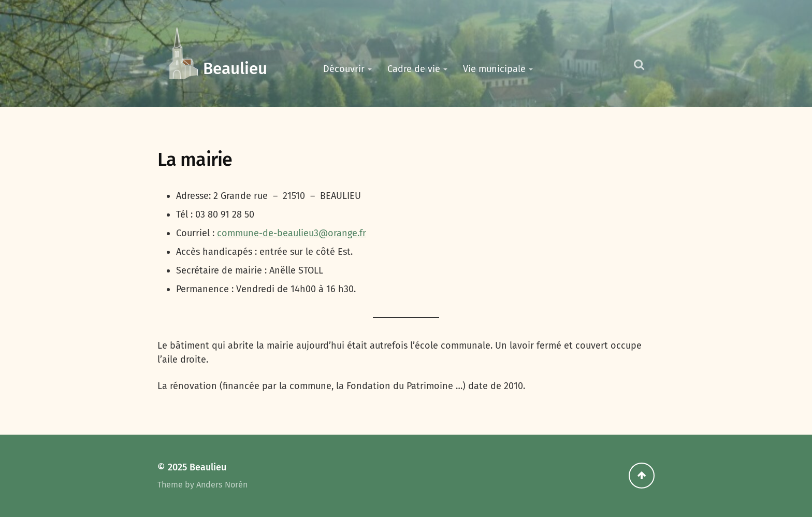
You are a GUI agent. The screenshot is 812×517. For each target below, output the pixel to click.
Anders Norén (222, 485)
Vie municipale (494, 69)
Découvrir (344, 69)
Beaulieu (235, 69)
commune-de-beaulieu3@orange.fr (292, 233)
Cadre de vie (414, 69)
